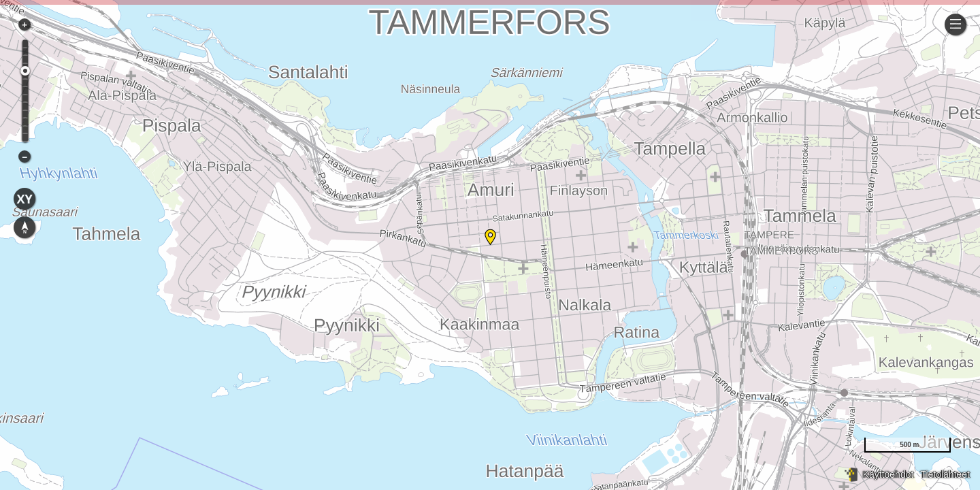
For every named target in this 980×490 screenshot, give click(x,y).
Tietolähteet (945, 474)
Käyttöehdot (888, 474)
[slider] (25, 71)
